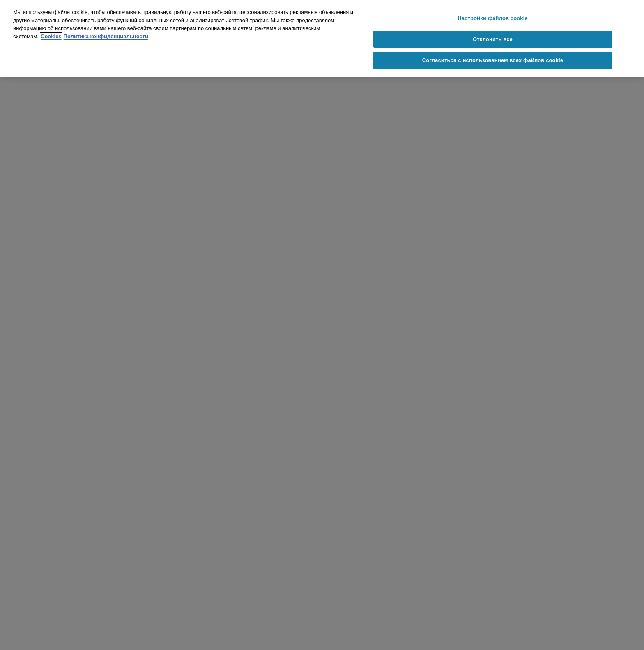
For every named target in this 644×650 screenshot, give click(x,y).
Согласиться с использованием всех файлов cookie (493, 60)
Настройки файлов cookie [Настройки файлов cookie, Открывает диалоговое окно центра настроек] (493, 18)
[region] (322, 39)
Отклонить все (493, 39)
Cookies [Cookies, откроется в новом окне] (51, 36)
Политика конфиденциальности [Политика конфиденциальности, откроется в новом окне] (106, 36)
